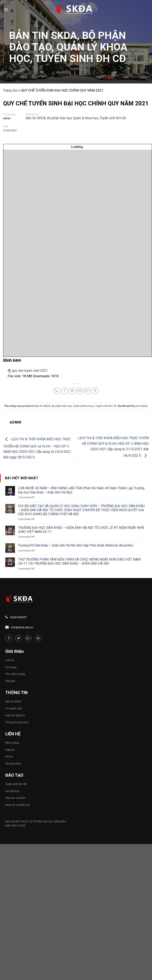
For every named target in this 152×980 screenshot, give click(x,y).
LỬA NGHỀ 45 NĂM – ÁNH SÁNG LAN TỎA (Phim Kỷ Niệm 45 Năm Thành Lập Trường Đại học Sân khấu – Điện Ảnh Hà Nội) (81, 490)
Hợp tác (10, 750)
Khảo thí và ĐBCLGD (18, 805)
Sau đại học (12, 791)
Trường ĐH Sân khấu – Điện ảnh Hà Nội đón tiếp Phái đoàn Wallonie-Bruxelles (76, 545)
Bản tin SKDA (43, 35)
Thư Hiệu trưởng (15, 674)
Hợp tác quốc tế (15, 715)
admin (7, 118)
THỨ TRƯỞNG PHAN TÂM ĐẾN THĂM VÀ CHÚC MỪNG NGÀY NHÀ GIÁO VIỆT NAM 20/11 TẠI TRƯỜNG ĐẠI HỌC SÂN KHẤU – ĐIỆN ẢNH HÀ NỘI (79, 561)
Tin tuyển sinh (14, 708)
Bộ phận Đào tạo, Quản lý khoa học (68, 47)
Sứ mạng (11, 667)
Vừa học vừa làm (15, 798)
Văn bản (10, 681)
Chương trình (13, 764)
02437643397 (18, 617)
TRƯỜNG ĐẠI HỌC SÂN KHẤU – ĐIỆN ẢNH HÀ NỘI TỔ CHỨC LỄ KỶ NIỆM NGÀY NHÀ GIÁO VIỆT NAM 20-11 (81, 530)
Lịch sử (10, 660)
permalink (141, 406)
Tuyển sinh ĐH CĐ (80, 58)
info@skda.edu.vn (22, 627)
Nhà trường (12, 743)
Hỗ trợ (9, 757)
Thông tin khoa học (17, 722)
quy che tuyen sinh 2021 (30, 371)
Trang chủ (10, 90)
